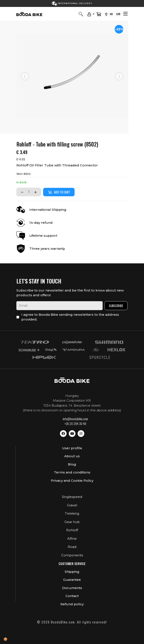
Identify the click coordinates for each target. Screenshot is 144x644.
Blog (72, 464)
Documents (72, 588)
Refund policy (72, 604)
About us (72, 456)
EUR (118, 14)
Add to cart (59, 192)
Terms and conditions (72, 472)
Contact (72, 596)
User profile (72, 448)
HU (109, 14)
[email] (59, 306)
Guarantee (72, 580)
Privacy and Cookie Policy (72, 481)
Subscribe (116, 306)
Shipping (72, 572)
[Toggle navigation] (125, 14)
